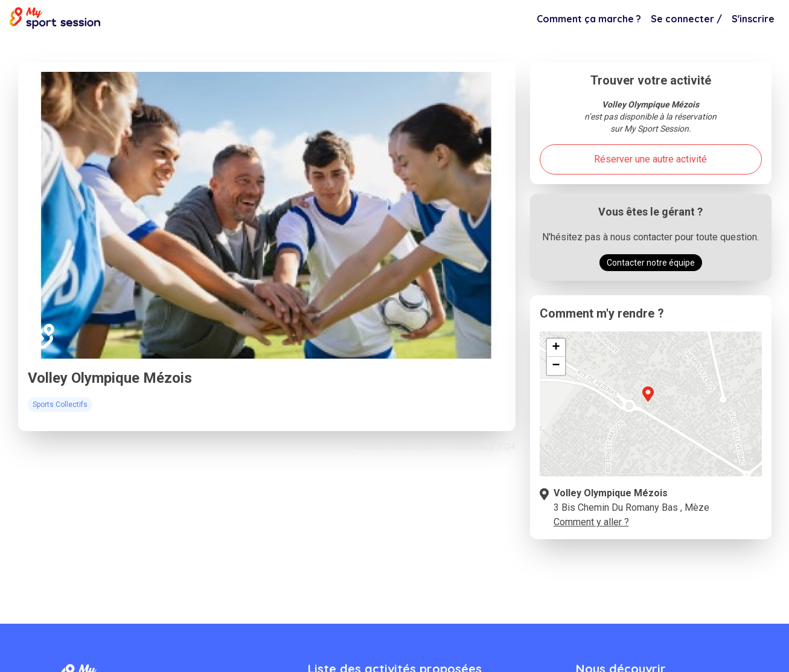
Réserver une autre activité (650, 159)
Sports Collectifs (115, 50)
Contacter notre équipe (651, 263)
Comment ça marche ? (589, 19)
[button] (648, 401)
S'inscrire (753, 19)
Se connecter (686, 19)
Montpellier (49, 50)
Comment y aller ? (591, 522)
